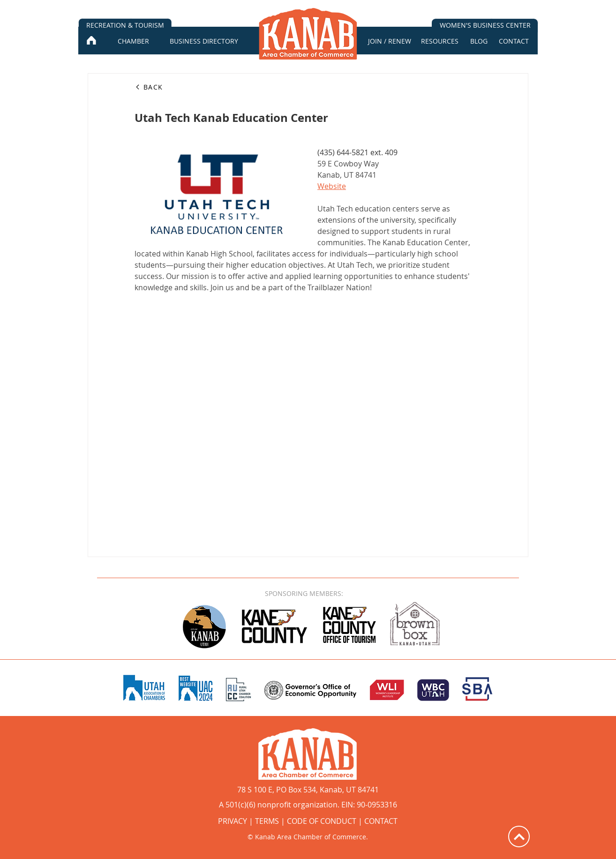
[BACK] (168, 87)
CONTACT (381, 821)
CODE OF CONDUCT (322, 821)
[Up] (519, 836)
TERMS (267, 821)
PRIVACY (233, 821)
